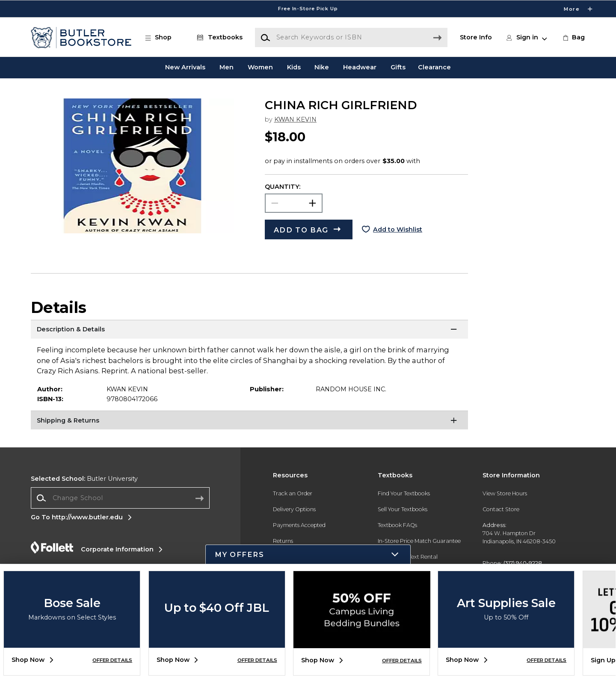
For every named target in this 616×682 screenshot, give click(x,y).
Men (227, 67)
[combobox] (120, 498)
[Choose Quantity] (294, 203)
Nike (322, 67)
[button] (163, 38)
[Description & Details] (249, 331)
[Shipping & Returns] (249, 421)
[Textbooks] (218, 38)
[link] (573, 38)
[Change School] (120, 498)
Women (260, 67)
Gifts (398, 67)
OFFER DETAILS (112, 660)
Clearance (434, 67)
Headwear (360, 67)
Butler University (84, 479)
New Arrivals (185, 67)
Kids (294, 67)
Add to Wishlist (398, 229)
